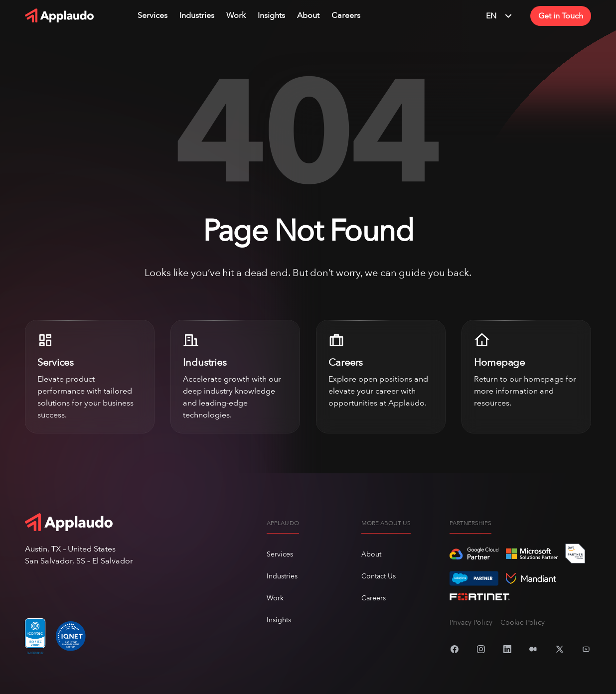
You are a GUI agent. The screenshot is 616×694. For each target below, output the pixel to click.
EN (500, 16)
